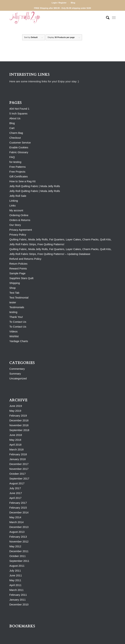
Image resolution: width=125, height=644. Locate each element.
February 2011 (18, 595)
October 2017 (17, 474)
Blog (73, 3)
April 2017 (15, 498)
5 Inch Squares (18, 113)
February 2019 (18, 416)
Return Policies (18, 264)
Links (12, 205)
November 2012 (19, 541)
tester (13, 302)
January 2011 (17, 600)
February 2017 (18, 503)
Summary (15, 374)
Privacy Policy (18, 235)
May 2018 (15, 440)
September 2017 (19, 479)
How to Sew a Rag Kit (22, 181)
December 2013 (19, 527)
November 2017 (19, 469)
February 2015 (18, 508)
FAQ (12, 157)
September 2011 (19, 561)
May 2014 (15, 517)
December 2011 (19, 551)
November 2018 (19, 425)
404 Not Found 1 (19, 109)
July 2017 (15, 488)
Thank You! (16, 317)
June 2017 (16, 493)
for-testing (15, 162)
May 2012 (15, 546)
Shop (12, 288)
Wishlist (14, 336)
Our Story (15, 225)
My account (16, 210)
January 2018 (17, 459)
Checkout (15, 138)
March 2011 (16, 590)
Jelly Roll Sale (18, 196)
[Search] (106, 18)
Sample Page (17, 273)
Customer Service (20, 143)
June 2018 (16, 435)
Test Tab (14, 293)
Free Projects (17, 172)
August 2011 (17, 566)
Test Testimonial (19, 298)
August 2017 (17, 483)
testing (13, 312)
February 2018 (18, 454)
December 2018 (19, 420)
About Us (15, 118)
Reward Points (18, 268)
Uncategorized (18, 378)
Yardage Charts (19, 341)
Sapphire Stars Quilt (21, 278)
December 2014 (19, 512)
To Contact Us (18, 322)
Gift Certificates (19, 176)
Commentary (17, 369)
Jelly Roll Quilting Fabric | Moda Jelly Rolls (35, 186)
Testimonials (17, 307)
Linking (14, 201)
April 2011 (15, 585)
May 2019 (15, 411)
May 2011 (15, 580)
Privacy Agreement (21, 230)
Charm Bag (16, 133)
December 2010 (19, 604)
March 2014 (16, 522)
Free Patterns (17, 167)
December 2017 (19, 464)
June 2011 (16, 575)
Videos (13, 331)
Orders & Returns (20, 220)
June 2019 (16, 406)
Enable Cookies (19, 147)
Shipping (15, 283)
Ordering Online (19, 215)
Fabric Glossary (19, 152)
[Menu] (114, 18)
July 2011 (15, 571)
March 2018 (16, 449)
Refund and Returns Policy (25, 259)
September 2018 (19, 430)
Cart (12, 128)
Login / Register (59, 3)
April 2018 (15, 445)
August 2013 (17, 532)
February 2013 (18, 537)
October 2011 (17, 556)
